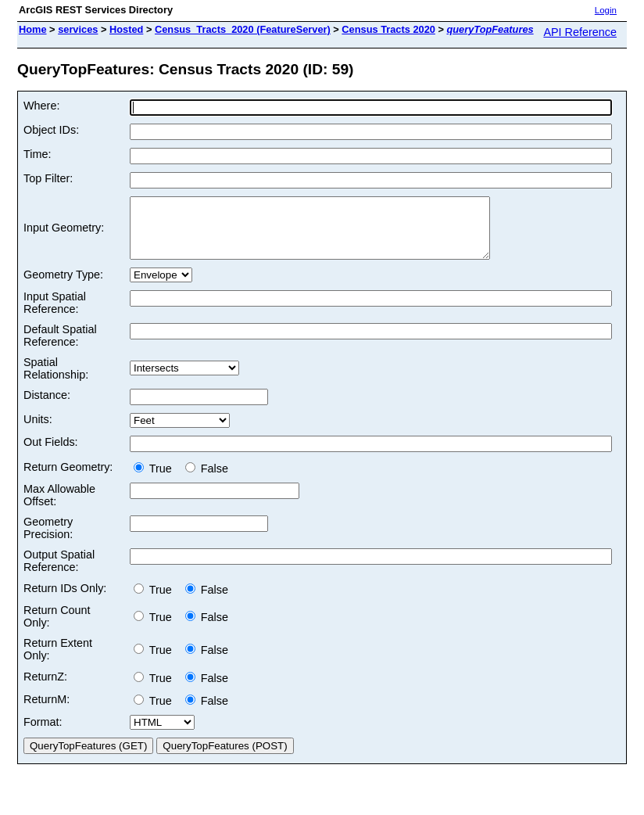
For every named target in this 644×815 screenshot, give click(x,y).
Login (606, 10)
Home (33, 29)
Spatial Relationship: (56, 380)
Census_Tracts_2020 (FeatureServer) (243, 29)
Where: (41, 106)
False (207, 480)
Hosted (126, 29)
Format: (43, 734)
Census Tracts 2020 (388, 29)
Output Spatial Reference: (59, 573)
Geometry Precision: (48, 540)
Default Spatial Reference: (60, 347)
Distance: (47, 407)
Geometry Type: (63, 286)
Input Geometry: (64, 234)
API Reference (580, 32)
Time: (37, 154)
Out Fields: (51, 454)
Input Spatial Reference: (55, 314)
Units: (38, 431)
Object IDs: (51, 130)
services (78, 29)
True (156, 480)
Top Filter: (48, 178)
